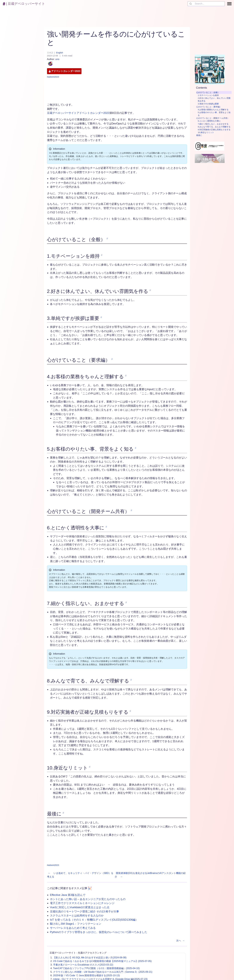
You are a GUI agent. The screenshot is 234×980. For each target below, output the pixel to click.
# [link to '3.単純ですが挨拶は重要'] (101, 317)
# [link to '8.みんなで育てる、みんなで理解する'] (131, 680)
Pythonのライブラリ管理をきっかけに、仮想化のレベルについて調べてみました (99, 932)
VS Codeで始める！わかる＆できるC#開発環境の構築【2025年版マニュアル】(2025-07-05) (102, 961)
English (60, 53)
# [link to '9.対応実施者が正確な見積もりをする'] (130, 711)
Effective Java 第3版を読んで (68, 895)
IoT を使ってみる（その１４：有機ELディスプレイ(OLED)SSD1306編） (94, 920)
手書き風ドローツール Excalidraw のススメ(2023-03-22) (83, 965)
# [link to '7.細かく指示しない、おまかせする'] (126, 602)
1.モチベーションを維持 (208, 95)
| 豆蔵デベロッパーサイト (24, 4)
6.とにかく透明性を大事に (209, 121)
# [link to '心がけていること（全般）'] (107, 239)
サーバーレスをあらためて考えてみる (73, 928)
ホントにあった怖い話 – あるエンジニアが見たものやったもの (88, 899)
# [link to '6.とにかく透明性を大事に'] (106, 527)
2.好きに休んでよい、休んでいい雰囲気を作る (214, 100)
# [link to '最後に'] (63, 813)
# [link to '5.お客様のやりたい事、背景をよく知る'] (136, 448)
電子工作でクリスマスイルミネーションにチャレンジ (82, 903)
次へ (181, 941)
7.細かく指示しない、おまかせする (213, 124)
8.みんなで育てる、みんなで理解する (214, 127)
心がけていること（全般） (208, 92)
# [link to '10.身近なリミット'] (90, 767)
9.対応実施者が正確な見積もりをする (214, 130)
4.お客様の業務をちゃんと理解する (213, 110)
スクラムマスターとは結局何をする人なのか (77, 915)
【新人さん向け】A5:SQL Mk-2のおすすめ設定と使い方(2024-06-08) (90, 958)
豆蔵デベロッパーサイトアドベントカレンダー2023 (78, 113)
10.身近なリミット (206, 132)
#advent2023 (53, 77)
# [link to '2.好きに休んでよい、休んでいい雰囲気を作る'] (150, 290)
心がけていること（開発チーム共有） (213, 118)
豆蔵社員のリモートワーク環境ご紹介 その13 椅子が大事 (85, 911)
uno (53, 62)
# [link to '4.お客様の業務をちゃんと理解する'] (126, 376)
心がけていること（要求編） (209, 107)
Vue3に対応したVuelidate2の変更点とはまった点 (80, 907)
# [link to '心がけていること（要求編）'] (112, 359)
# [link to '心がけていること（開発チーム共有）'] (131, 510)
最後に (199, 135)
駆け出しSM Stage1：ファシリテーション (76, 924)
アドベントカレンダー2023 (64, 71)
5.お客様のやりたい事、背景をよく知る (214, 114)
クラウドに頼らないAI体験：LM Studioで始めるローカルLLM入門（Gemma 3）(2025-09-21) (103, 972)
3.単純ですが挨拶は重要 (208, 104)
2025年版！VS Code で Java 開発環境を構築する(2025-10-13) (86, 975)
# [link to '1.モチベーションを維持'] (102, 255)
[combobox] (206, 4)
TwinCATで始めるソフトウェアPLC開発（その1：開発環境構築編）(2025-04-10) (96, 968)
